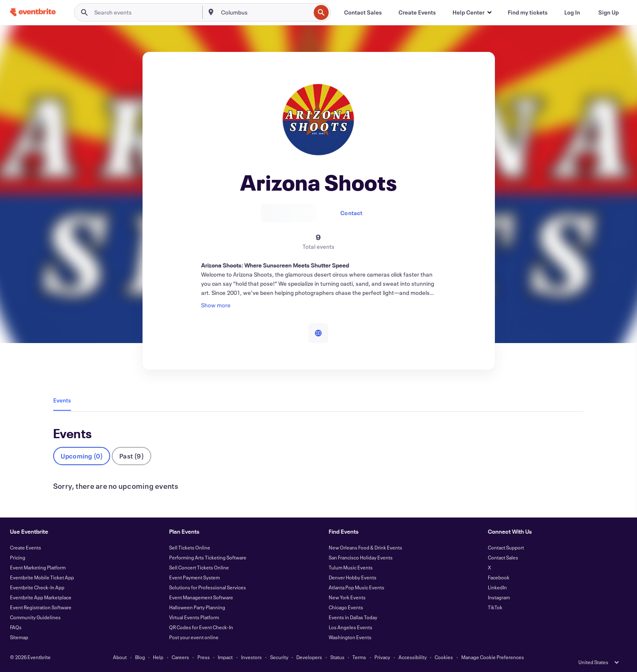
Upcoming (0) (82, 456)
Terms (359, 657)
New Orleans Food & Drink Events (365, 547)
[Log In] (572, 12)
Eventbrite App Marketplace (41, 597)
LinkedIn (497, 587)
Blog (140, 657)
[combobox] (265, 12)
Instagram (499, 597)
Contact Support (506, 547)
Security (279, 657)
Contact (351, 213)
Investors (251, 657)
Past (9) (132, 456)
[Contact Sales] (363, 12)
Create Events (26, 547)
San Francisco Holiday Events (361, 557)
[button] (472, 12)
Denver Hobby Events (353, 577)
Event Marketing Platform (38, 567)
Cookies (444, 657)
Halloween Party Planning (197, 607)
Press (204, 657)
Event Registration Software (41, 607)
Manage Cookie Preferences (493, 657)
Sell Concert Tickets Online (199, 567)
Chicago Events (346, 607)
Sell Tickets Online (190, 547)
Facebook (499, 577)
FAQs (16, 627)
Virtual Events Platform (194, 617)
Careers (180, 657)
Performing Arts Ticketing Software (208, 557)
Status (337, 657)
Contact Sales (503, 557)
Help (158, 657)
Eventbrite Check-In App (37, 587)
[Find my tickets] (528, 12)
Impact (225, 657)
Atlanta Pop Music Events (357, 587)
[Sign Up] (609, 12)
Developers (309, 657)
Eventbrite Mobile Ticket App (42, 577)
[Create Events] (417, 12)
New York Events (347, 597)
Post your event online (194, 637)
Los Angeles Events (350, 627)
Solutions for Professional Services (208, 587)
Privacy (382, 657)
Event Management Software (201, 597)
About (120, 657)
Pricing (18, 557)
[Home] (33, 12)
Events (62, 400)
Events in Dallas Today (353, 617)
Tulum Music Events (351, 567)
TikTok (495, 607)
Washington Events (350, 637)
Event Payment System (194, 577)
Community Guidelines (35, 617)
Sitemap (19, 637)
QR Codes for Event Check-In (201, 627)
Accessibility (413, 657)
